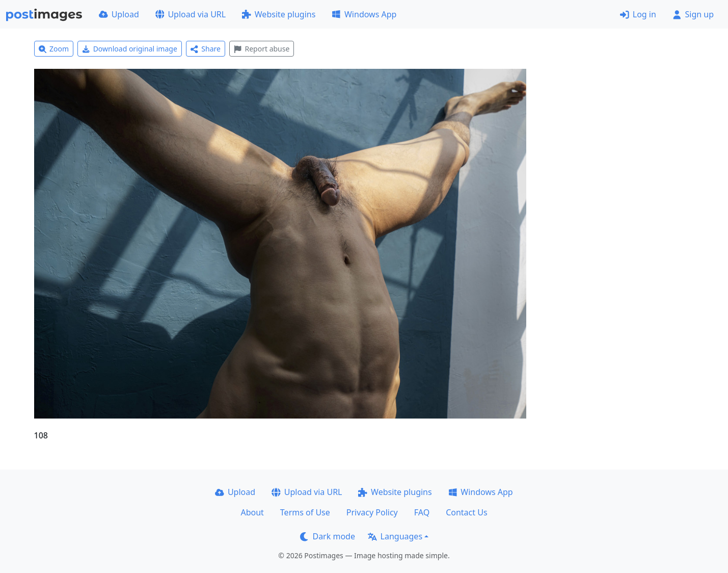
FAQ (422, 512)
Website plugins (279, 14)
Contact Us (466, 512)
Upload (119, 14)
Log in (638, 14)
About (252, 512)
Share (206, 49)
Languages (395, 536)
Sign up (693, 14)
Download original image (130, 49)
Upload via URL (191, 14)
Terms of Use (305, 512)
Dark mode (328, 536)
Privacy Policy (372, 512)
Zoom (54, 49)
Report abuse (262, 49)
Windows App (364, 14)
